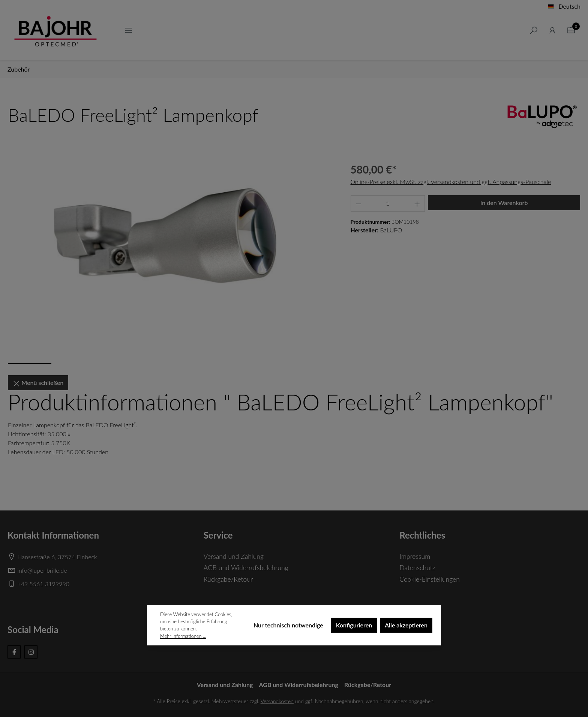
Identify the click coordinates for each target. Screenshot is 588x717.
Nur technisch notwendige (288, 625)
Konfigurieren (354, 625)
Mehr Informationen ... (183, 636)
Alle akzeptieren (406, 625)
